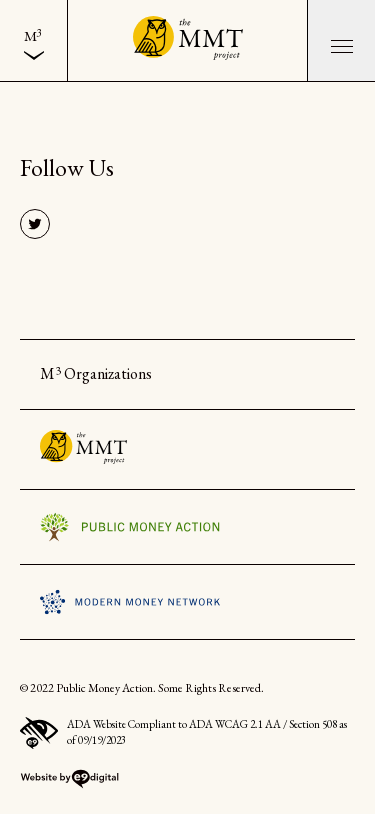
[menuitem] (33, 40)
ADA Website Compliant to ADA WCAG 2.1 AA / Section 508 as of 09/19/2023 (183, 733)
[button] (341, 40)
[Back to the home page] (188, 40)
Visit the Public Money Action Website (130, 527)
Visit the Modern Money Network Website (130, 602)
